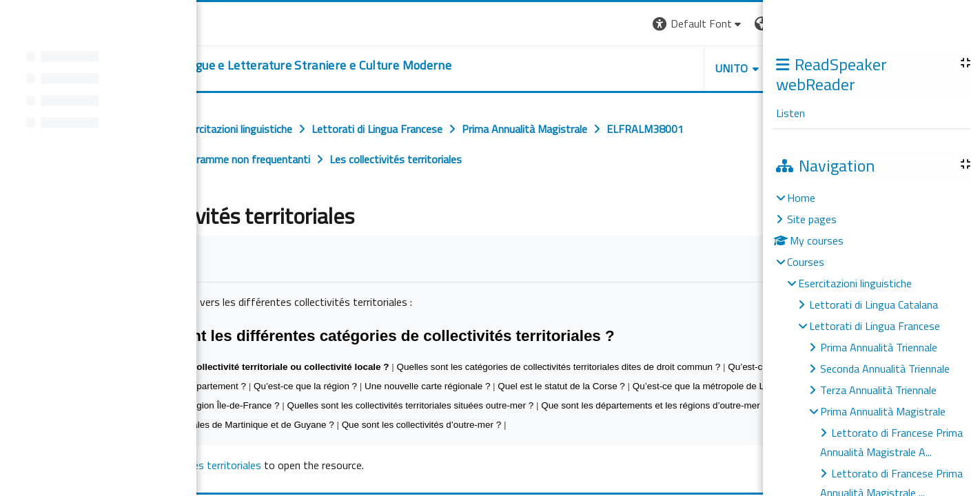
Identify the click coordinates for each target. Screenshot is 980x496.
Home (801, 198)
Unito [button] (732, 68)
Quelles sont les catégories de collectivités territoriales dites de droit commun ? (558, 367)
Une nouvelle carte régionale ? (427, 386)
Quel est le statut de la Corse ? (561, 386)
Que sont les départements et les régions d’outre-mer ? (654, 405)
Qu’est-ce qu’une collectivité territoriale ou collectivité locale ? (252, 367)
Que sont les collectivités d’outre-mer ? (422, 425)
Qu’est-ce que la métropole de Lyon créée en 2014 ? (741, 386)
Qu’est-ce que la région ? (305, 386)
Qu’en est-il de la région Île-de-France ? (198, 405)
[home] (270, 65)
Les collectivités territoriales (196, 465)
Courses (806, 262)
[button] (698, 24)
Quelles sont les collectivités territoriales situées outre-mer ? (410, 405)
